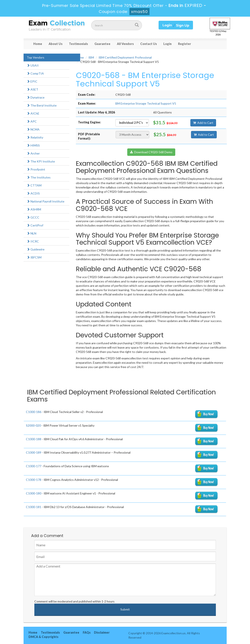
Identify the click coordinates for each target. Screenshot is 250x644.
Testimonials (78, 44)
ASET (33, 89)
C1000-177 (34, 466)
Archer (33, 153)
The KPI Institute (41, 161)
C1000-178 (34, 480)
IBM (91, 57)
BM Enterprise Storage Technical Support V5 (146, 103)
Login (167, 44)
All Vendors (125, 44)
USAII (33, 65)
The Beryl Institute (42, 105)
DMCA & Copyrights (43, 637)
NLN (32, 233)
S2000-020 (33, 425)
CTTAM (34, 185)
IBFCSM (34, 257)
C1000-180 (34, 493)
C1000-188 (34, 439)
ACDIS (33, 193)
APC (32, 121)
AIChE (33, 113)
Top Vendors (36, 57)
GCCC (33, 217)
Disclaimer (102, 632)
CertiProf (35, 225)
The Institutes (39, 177)
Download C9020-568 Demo (151, 152)
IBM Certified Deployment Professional (125, 57)
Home (38, 44)
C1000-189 (34, 452)
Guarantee (102, 44)
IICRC (33, 241)
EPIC (32, 81)
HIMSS (33, 145)
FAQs (87, 632)
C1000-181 (34, 507)
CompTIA (35, 73)
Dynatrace (36, 97)
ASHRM (34, 209)
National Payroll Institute (46, 201)
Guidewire (36, 249)
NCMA (33, 129)
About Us (56, 44)
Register (185, 44)
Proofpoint (36, 169)
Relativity (35, 137)
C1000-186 (34, 412)
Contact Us (149, 44)
